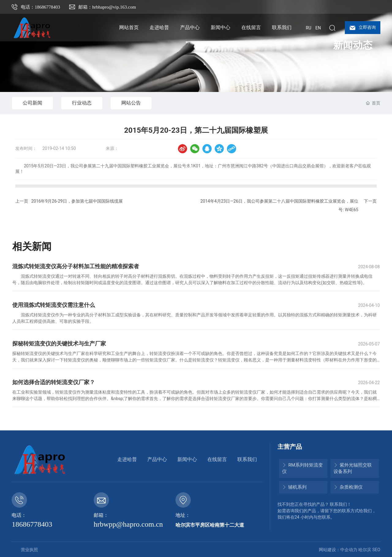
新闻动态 (353, 45)
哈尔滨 (365, 550)
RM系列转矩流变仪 (302, 468)
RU (309, 28)
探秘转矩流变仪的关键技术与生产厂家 (59, 343)
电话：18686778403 (40, 7)
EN (318, 28)
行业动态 (82, 103)
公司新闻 (32, 103)
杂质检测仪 (348, 487)
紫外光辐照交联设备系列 (353, 468)
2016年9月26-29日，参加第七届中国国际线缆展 (77, 201)
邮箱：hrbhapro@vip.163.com (107, 7)
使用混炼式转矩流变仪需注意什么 (54, 305)
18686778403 (32, 524)
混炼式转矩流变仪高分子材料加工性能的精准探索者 (76, 266)
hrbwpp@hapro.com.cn (128, 524)
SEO (376, 550)
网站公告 (131, 103)
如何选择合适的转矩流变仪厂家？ (54, 382)
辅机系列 (294, 487)
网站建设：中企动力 (338, 550)
